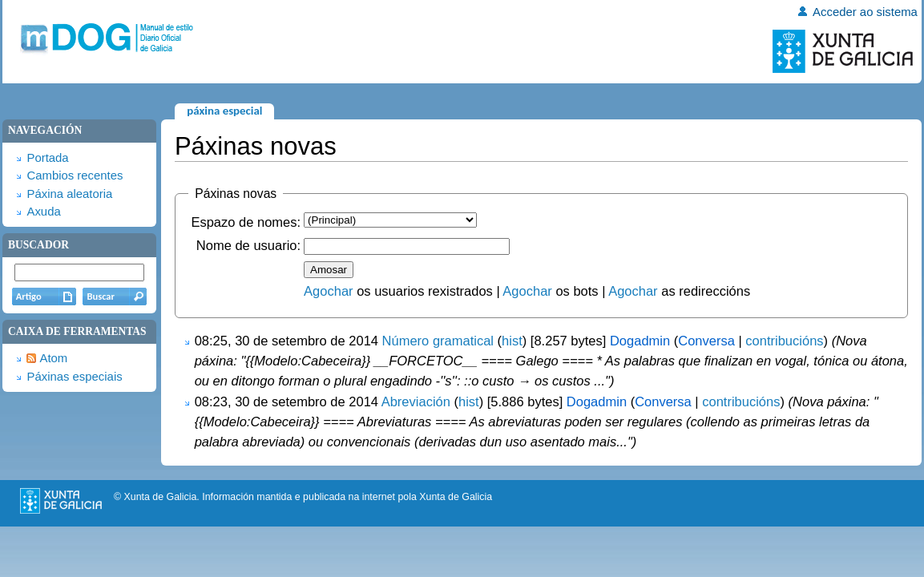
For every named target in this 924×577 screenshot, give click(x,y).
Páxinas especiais (74, 377)
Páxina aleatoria (69, 194)
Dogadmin (640, 341)
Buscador (38, 245)
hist (512, 341)
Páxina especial (224, 111)
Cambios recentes (75, 176)
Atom (53, 358)
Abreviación (416, 401)
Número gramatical (438, 341)
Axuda (43, 212)
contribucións (784, 341)
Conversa (706, 341)
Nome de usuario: (248, 245)
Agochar (328, 291)
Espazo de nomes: (246, 222)
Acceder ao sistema (865, 12)
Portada (47, 158)
